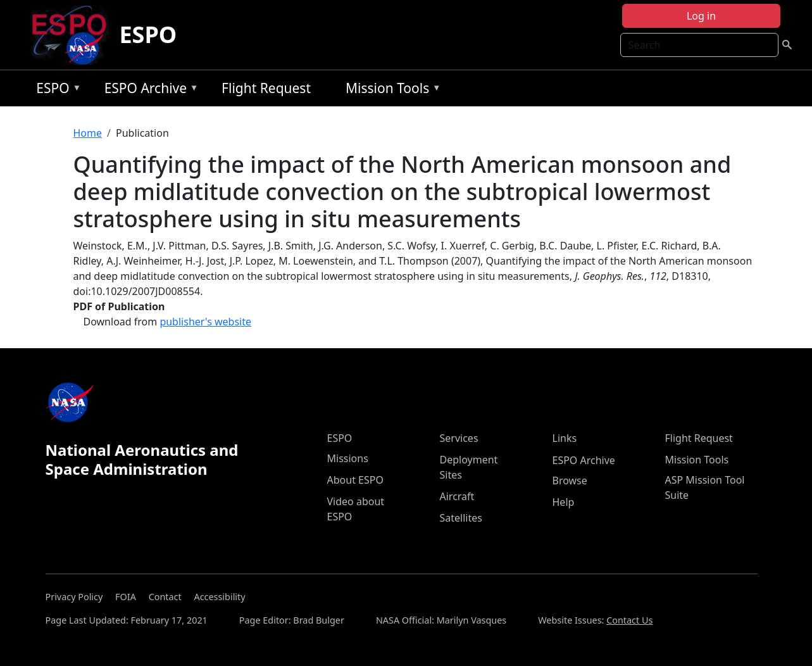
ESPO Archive (148, 90)
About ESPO (355, 480)
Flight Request (266, 88)
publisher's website (205, 322)
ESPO (148, 35)
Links (565, 438)
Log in (701, 16)
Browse (570, 481)
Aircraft (457, 496)
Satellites (461, 518)
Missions (348, 458)
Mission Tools (390, 90)
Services (459, 438)
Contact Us (629, 620)
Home (88, 133)
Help (564, 502)
